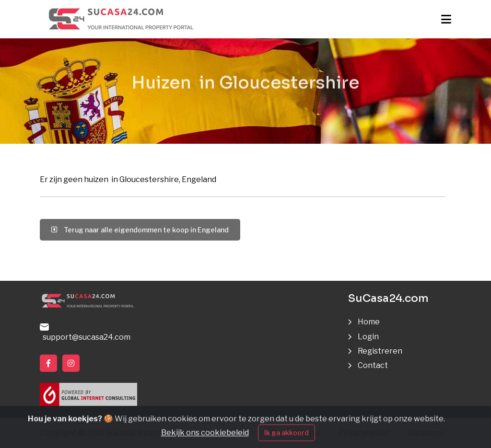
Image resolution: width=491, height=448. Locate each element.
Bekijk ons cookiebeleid (205, 438)
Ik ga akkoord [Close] (286, 438)
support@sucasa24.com (85, 333)
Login (368, 337)
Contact (373, 365)
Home (369, 322)
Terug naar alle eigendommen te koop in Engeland (140, 230)
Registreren (380, 351)
